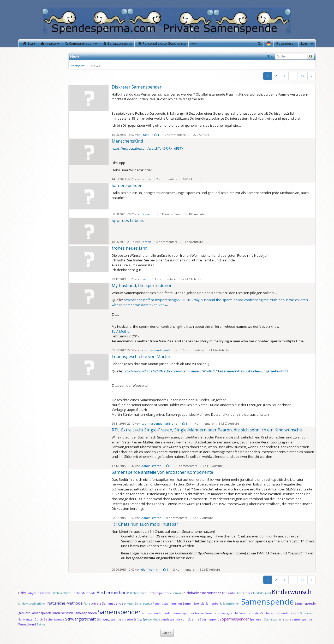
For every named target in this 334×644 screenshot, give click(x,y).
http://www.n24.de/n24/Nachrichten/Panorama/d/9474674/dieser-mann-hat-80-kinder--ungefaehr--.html (206, 371)
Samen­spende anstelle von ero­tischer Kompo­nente (162, 472)
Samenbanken (232, 604)
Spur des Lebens (128, 220)
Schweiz (103, 619)
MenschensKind (127, 141)
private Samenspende (107, 603)
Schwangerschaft (81, 619)
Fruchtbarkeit (192, 593)
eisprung (176, 593)
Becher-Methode (84, 593)
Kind (240, 593)
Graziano (148, 214)
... (293, 76)
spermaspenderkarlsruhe (159, 350)
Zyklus (41, 624)
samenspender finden (157, 613)
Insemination (212, 593)
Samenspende (267, 602)
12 (302, 76)
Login (307, 43)
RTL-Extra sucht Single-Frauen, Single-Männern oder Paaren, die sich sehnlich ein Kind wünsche (207, 430)
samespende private (285, 613)
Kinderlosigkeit (263, 593)
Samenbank (214, 603)
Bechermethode (113, 592)
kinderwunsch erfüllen (32, 604)
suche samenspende (298, 619)
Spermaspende (211, 619)
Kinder (248, 593)
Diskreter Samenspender (137, 87)
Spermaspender (235, 619)
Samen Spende (194, 603)
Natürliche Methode (65, 603)
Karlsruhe (229, 593)
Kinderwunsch (292, 592)
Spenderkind (150, 619)
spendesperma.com (173, 619)
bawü (49, 593)
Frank (145, 135)
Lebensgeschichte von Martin (141, 356)
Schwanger (307, 613)
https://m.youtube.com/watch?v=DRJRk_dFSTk (148, 148)
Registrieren (286, 43)
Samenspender (127, 185)
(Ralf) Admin (150, 569)
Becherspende (139, 593)
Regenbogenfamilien (167, 603)
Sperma (194, 619)
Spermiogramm (273, 619)
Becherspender (159, 593)
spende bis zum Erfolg (126, 619)
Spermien (256, 619)
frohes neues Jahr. (130, 248)
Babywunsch (35, 593)
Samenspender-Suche (254, 613)
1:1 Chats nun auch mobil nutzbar (145, 524)
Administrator (151, 466)
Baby (22, 593)
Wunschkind (27, 624)
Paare (87, 604)
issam (145, 279)
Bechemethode (62, 593)
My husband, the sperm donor (142, 285)
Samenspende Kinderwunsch (52, 613)
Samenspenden (85, 613)
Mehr (167, 633)
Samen (146, 179)
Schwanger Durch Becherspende (41, 619)
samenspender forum (189, 613)
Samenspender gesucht (221, 613)
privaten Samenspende (138, 604)
